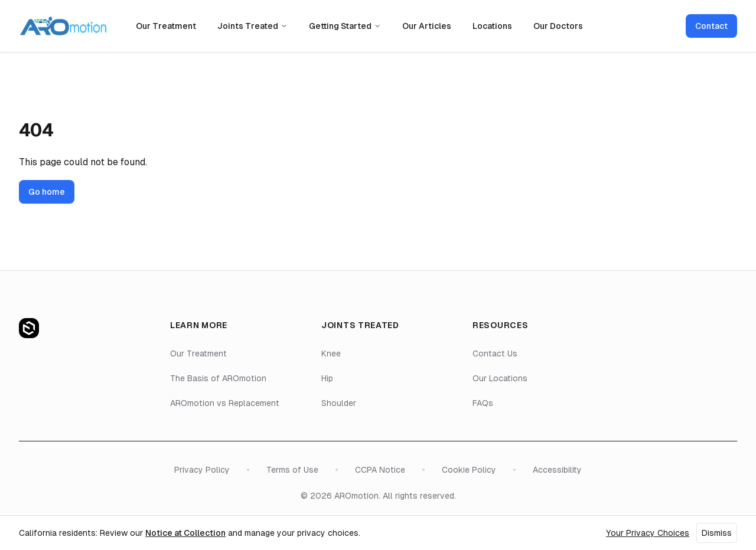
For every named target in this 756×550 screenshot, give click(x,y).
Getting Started (345, 26)
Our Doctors (558, 26)
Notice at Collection (185, 533)
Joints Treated (252, 26)
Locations (492, 26)
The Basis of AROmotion (218, 378)
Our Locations (500, 378)
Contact (711, 26)
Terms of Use (292, 470)
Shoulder (339, 403)
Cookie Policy (469, 470)
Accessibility (557, 470)
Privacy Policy (202, 470)
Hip (327, 378)
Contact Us (495, 353)
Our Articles (427, 26)
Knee (331, 353)
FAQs (483, 403)
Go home (47, 192)
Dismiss (717, 533)
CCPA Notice (380, 470)
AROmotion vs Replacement (225, 403)
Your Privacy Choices (648, 533)
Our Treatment (166, 26)
